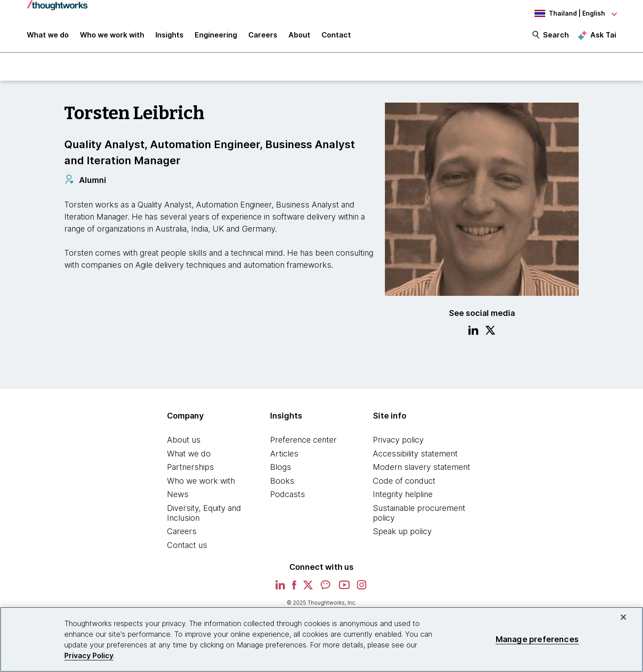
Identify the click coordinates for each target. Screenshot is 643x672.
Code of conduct (404, 482)
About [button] (299, 37)
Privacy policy (398, 441)
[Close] (623, 617)
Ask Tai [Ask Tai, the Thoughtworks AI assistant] (603, 36)
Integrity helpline (403, 496)
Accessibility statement (415, 454)
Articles (284, 454)
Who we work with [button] (112, 37)
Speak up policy (402, 532)
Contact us (187, 546)
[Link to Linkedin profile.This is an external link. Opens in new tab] (473, 332)
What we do (189, 454)
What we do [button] (48, 37)
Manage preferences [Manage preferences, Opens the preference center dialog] (537, 639)
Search (556, 37)
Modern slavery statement (422, 468)
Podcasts (288, 496)
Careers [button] (263, 37)
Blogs (281, 468)
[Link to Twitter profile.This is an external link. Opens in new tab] (490, 332)
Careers (182, 532)
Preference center (303, 441)
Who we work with (201, 482)
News (178, 496)
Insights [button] (169, 37)
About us (184, 441)
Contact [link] (336, 37)
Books (282, 482)
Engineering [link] (216, 37)
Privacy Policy (89, 655)
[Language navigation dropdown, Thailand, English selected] (567, 13)
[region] (321, 639)
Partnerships (190, 468)
